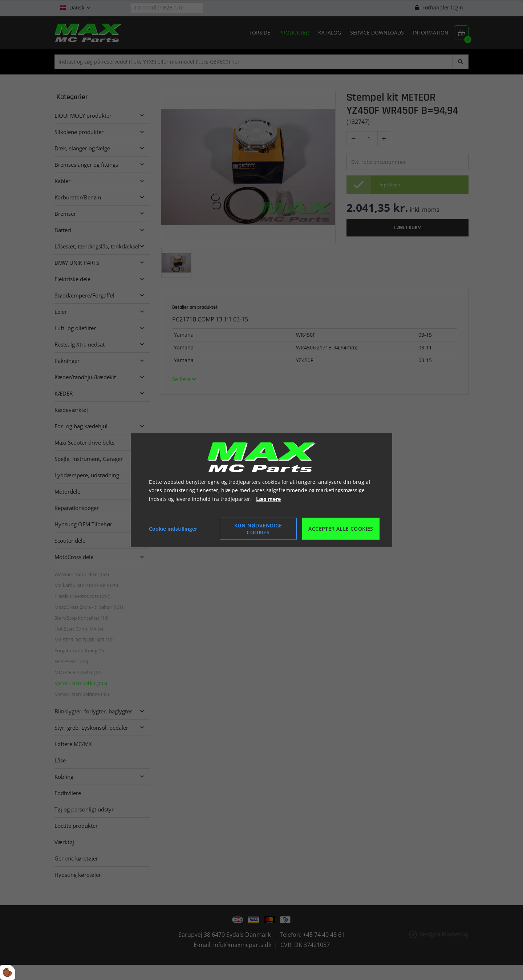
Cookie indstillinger (173, 529)
